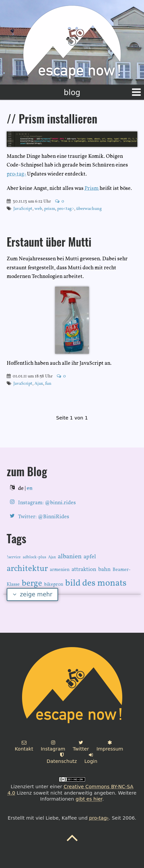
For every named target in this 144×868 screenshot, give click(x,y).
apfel (90, 557)
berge (32, 584)
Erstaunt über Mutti (49, 243)
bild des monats (96, 583)
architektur (27, 569)
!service (14, 557)
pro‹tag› (16, 174)
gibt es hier (89, 799)
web (38, 209)
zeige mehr (33, 594)
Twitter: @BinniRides (44, 517)
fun (48, 384)
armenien (60, 570)
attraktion (84, 569)
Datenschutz (62, 758)
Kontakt (24, 746)
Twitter (81, 746)
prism (50, 209)
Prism (92, 189)
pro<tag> (66, 209)
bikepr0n (54, 585)
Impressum (110, 746)
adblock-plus (34, 557)
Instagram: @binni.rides (47, 503)
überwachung (89, 209)
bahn (104, 569)
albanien (70, 557)
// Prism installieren (52, 120)
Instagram (53, 746)
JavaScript (23, 209)
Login (91, 758)
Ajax (39, 384)
